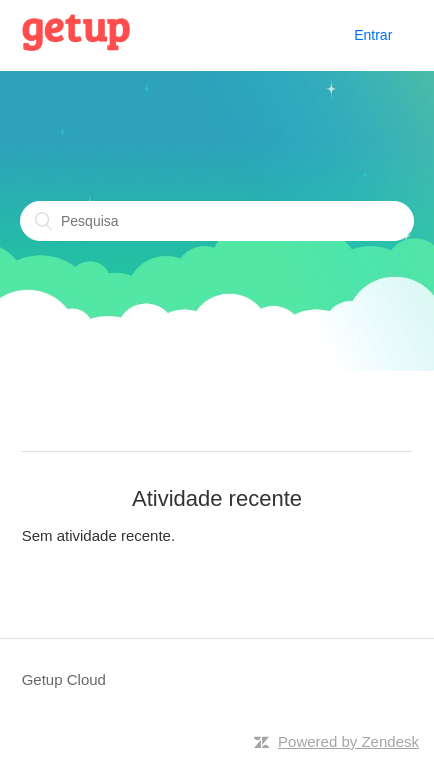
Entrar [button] (373, 35)
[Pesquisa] (217, 221)
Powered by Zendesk (348, 741)
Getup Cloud (64, 679)
